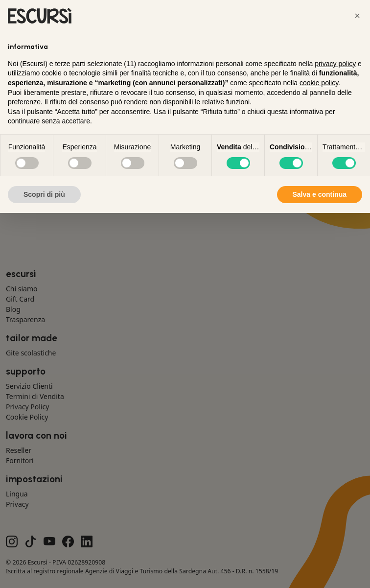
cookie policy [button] (319, 83)
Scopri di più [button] (44, 194)
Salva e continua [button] (320, 194)
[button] (357, 16)
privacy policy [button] (335, 64)
